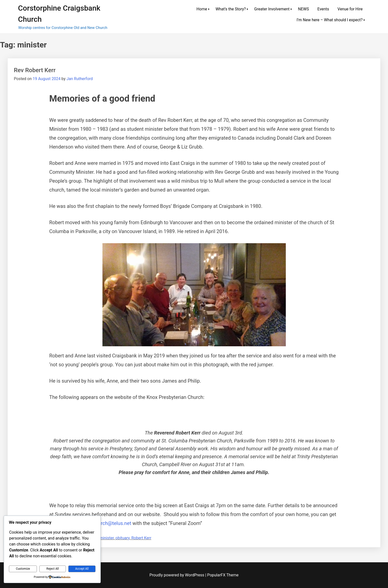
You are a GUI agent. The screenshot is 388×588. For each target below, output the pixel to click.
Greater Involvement (272, 9)
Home (202, 9)
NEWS (303, 9)
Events (323, 9)
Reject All (53, 569)
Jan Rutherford (80, 79)
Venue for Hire (350, 9)
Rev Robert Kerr (35, 70)
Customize (23, 569)
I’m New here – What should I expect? (329, 20)
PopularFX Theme (223, 575)
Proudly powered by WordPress (177, 575)
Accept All (82, 569)
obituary (123, 538)
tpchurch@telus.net (110, 523)
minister (107, 538)
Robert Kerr (141, 538)
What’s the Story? (231, 9)
